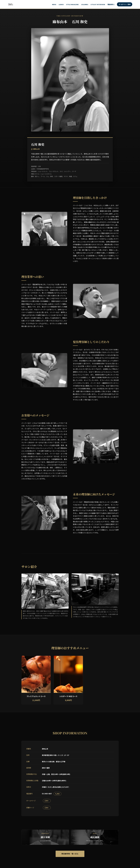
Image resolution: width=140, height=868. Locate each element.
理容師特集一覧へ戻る (70, 854)
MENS (54, 4)
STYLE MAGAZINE (72, 4)
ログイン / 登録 (125, 4)
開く (47, 801)
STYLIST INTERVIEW (98, 4)
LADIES (61, 4)
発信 (57, 794)
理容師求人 (111, 4)
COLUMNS (85, 4)
